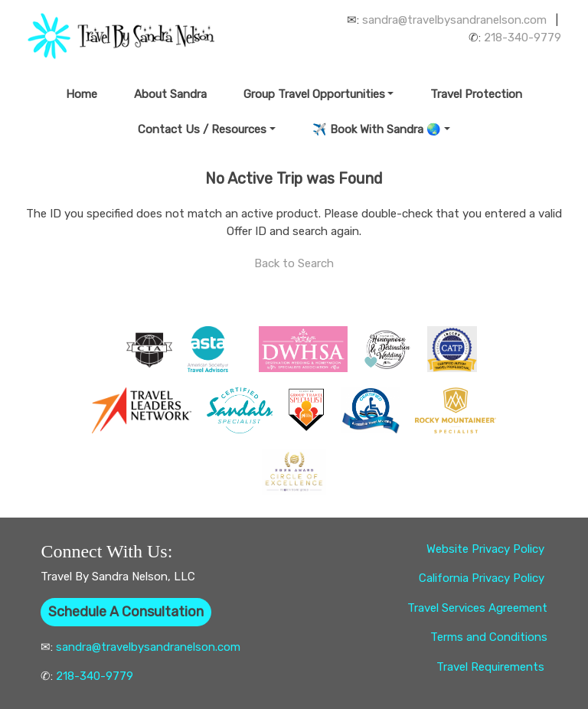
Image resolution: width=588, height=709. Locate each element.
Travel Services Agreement (477, 608)
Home (82, 94)
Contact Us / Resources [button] (202, 129)
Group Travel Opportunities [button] (314, 94)
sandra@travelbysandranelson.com (454, 20)
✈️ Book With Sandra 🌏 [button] (377, 129)
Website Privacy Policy (487, 549)
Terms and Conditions (489, 637)
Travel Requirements (492, 667)
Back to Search (294, 263)
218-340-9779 (523, 38)
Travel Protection (476, 94)
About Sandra (170, 94)
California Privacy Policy (483, 578)
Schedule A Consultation (126, 612)
